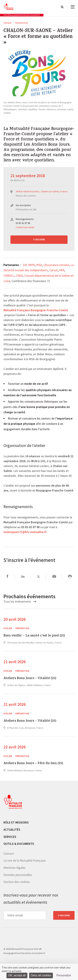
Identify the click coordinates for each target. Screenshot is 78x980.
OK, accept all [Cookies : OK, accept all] (17, 975)
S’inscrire (39, 239)
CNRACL (9, 276)
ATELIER (7, 23)
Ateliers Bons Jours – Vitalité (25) (30, 679)
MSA (39, 265)
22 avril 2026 (15, 747)
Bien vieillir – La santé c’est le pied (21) (34, 636)
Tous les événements (20, 601)
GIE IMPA (29, 265)
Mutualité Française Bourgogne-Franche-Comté (36, 310)
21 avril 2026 (15, 662)
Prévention (21, 23)
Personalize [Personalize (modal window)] (64, 975)
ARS (62, 270)
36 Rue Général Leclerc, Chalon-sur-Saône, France (42, 191)
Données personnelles (18, 875)
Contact (9, 853)
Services (10, 837)
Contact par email (25, 227)
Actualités (12, 830)
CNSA (19, 276)
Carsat (53, 270)
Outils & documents (19, 844)
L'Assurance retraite (56, 265)
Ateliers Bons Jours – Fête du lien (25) (33, 764)
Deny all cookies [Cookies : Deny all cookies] (41, 975)
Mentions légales (15, 868)
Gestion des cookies (17, 882)
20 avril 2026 (15, 619)
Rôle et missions (16, 822)
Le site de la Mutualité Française (25, 860)
